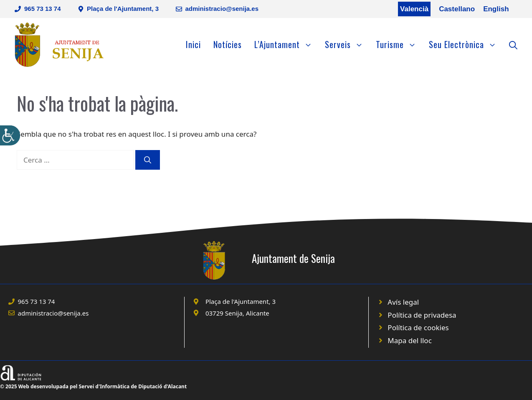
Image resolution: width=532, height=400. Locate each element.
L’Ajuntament (286, 44)
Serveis (347, 44)
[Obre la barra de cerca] (513, 44)
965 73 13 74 (43, 9)
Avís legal (403, 302)
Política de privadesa (422, 315)
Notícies (228, 44)
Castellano (457, 9)
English (496, 9)
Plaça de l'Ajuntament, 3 (123, 9)
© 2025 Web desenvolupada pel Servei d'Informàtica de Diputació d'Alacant (93, 386)
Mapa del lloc (409, 340)
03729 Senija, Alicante (237, 313)
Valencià (414, 9)
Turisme (399, 44)
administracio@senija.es (222, 9)
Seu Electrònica (466, 44)
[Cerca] (148, 160)
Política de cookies (418, 327)
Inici (193, 44)
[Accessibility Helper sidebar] (10, 135)
